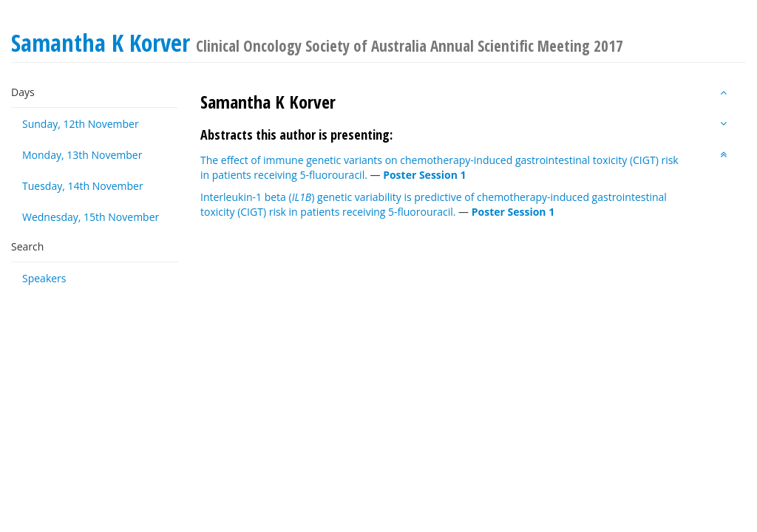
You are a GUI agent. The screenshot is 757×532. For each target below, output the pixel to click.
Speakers (44, 278)
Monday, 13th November (82, 155)
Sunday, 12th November (81, 124)
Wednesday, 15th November (91, 217)
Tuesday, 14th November (83, 186)
